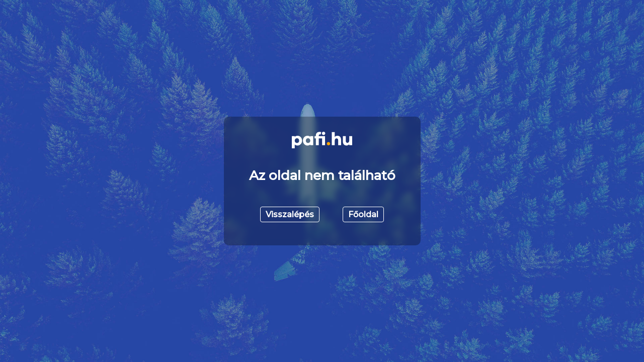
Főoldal (363, 214)
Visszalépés (290, 214)
